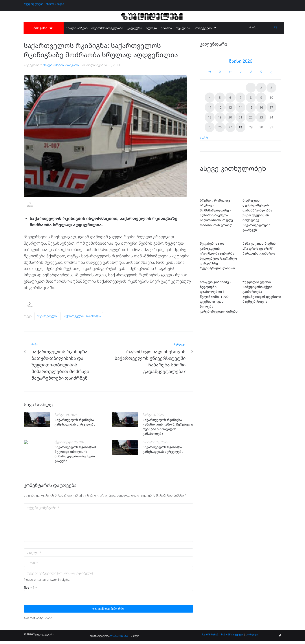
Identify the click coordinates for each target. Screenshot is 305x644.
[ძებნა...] (260, 28)
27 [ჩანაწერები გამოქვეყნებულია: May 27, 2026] (230, 127)
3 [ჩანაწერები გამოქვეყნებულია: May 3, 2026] (271, 88)
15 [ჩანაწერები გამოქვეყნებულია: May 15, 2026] (251, 107)
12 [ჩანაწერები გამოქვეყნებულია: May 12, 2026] (220, 107)
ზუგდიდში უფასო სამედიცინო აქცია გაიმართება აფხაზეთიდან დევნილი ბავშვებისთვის (262, 321)
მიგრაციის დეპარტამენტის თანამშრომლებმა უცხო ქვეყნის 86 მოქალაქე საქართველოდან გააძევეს (257, 215)
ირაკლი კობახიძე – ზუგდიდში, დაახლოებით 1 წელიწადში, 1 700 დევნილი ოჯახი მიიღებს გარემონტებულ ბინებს (219, 326)
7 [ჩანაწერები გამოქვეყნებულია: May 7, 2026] (241, 97)
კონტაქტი (252, 637)
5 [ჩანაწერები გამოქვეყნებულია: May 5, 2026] (220, 97)
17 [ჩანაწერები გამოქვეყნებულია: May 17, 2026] (271, 107)
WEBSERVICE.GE (119, 638)
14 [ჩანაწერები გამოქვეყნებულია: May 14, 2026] (241, 107)
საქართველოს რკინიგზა (82, 319)
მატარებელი (47, 319)
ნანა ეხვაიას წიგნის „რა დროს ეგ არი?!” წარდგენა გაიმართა (259, 248)
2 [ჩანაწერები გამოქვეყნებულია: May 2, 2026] (261, 88)
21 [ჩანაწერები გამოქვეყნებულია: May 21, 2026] (241, 117)
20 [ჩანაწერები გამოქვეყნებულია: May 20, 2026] (230, 117)
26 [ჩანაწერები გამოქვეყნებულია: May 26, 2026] (220, 127)
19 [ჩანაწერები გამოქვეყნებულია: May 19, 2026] (220, 117)
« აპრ (204, 138)
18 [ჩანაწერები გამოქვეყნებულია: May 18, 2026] (210, 117)
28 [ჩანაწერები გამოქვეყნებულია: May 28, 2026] (241, 127)
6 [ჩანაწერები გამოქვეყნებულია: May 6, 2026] (230, 97)
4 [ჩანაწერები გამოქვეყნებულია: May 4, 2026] (210, 97)
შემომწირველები (232, 637)
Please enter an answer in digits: (47, 582)
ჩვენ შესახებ (210, 637)
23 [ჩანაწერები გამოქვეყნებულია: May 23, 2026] (261, 117)
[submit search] (276, 27)
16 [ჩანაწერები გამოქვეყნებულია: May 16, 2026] (261, 107)
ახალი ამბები (53, 65)
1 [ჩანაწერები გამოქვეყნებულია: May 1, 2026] (251, 88)
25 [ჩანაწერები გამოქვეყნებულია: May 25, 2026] (210, 127)
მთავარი (72, 65)
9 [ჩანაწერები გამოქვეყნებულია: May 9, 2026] (261, 97)
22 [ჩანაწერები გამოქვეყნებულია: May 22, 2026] (251, 117)
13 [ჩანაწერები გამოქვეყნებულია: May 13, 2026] (230, 107)
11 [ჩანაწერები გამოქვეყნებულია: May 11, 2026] (210, 107)
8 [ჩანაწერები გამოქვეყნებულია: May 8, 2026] (251, 97)
